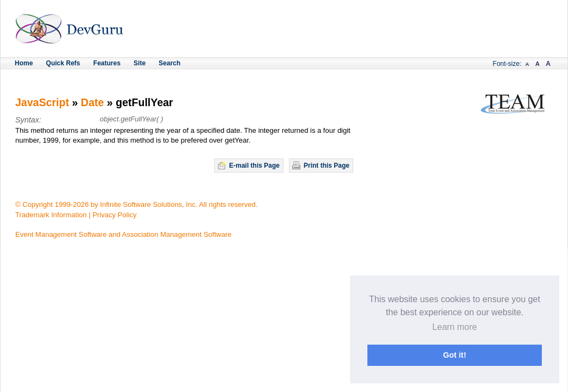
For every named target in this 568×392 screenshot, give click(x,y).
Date (92, 102)
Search (170, 63)
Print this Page (327, 166)
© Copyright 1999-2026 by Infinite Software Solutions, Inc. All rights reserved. (137, 204)
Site (140, 63)
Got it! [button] (455, 355)
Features (107, 63)
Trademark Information (51, 215)
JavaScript (42, 102)
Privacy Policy (115, 215)
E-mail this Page (254, 166)
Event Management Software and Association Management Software (123, 234)
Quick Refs (63, 63)
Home (24, 63)
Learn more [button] (455, 327)
